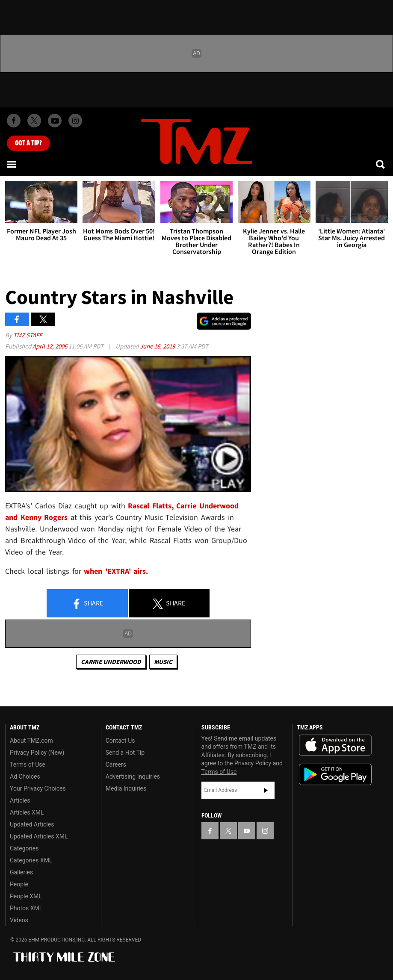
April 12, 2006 (50, 346)
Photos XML (26, 908)
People (19, 884)
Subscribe (266, 790)
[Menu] (12, 164)
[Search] (381, 164)
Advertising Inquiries (133, 776)
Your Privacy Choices (38, 788)
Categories (24, 848)
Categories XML (31, 860)
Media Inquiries (126, 788)
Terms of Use (28, 765)
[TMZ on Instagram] (75, 121)
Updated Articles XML (39, 836)
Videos (19, 920)
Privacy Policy (253, 763)
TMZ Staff (28, 335)
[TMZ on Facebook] (14, 121)
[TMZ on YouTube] (247, 831)
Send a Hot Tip (125, 753)
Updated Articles (32, 824)
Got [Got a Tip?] (28, 143)
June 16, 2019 (158, 346)
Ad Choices (25, 776)
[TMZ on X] (34, 121)
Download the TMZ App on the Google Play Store (335, 775)
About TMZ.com (31, 741)
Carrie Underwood (111, 662)
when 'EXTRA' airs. (116, 571)
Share (87, 604)
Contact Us (120, 741)
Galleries (21, 872)
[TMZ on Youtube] (55, 121)
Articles (20, 800)
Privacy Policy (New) (37, 753)
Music (163, 662)
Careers (116, 765)
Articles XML (27, 812)
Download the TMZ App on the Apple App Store (335, 745)
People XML (26, 896)
